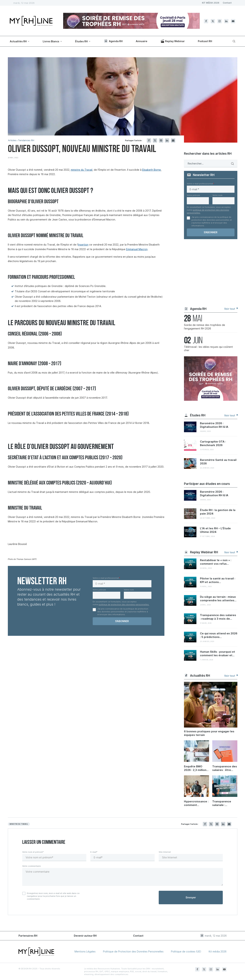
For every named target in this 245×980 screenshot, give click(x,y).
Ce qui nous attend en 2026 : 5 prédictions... (219, 635)
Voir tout (231, 309)
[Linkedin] (226, 21)
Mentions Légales (85, 951)
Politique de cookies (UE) (186, 951)
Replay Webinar (173, 41)
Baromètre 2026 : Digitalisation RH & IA (214, 425)
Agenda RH (113, 41)
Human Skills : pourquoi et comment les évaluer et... (218, 653)
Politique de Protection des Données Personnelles (133, 951)
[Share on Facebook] (149, 140)
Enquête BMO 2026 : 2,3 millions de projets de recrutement (196, 768)
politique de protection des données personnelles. (124, 604)
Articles (12, 140)
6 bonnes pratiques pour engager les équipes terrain (209, 733)
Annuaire (142, 41)
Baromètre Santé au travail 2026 (218, 462)
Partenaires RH (28, 936)
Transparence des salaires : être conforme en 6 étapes (225, 768)
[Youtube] (233, 21)
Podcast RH (205, 41)
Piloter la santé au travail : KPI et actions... (218, 580)
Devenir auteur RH (85, 936)
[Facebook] (206, 21)
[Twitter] (213, 21)
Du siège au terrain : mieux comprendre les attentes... (218, 599)
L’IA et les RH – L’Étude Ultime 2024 (215, 530)
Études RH (81, 41)
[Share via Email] (173, 140)
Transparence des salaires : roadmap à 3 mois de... (218, 617)
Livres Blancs (51, 41)
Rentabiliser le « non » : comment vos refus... (216, 562)
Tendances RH (26, 140)
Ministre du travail (19, 824)
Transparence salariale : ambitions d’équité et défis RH (224, 803)
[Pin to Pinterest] (161, 140)
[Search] (233, 41)
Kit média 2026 (218, 951)
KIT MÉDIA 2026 (211, 3)
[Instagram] (220, 21)
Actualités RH (18, 41)
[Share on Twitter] (155, 140)
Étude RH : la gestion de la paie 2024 (218, 512)
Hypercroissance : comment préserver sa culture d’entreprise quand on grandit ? (196, 803)
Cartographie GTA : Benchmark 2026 (213, 443)
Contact (227, 3)
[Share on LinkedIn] (167, 140)
